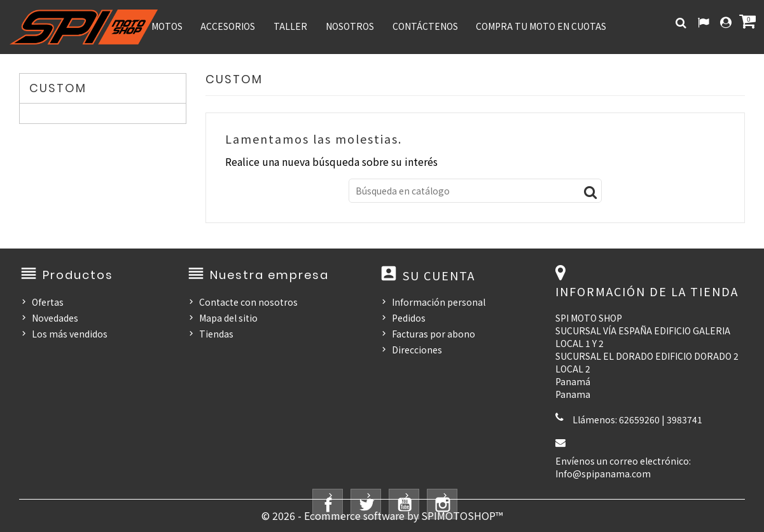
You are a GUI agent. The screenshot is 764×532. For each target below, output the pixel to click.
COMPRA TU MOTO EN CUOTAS (541, 26)
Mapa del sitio (228, 318)
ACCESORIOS (228, 26)
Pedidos (409, 318)
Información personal (439, 302)
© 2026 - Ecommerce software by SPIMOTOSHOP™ (382, 515)
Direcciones (417, 350)
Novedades (55, 318)
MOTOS (167, 26)
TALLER (290, 26)
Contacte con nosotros (248, 302)
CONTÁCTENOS (425, 26)
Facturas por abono (434, 334)
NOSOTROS (350, 26)
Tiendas (216, 334)
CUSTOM (58, 88)
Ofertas (48, 302)
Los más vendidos (70, 334)
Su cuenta (439, 275)
